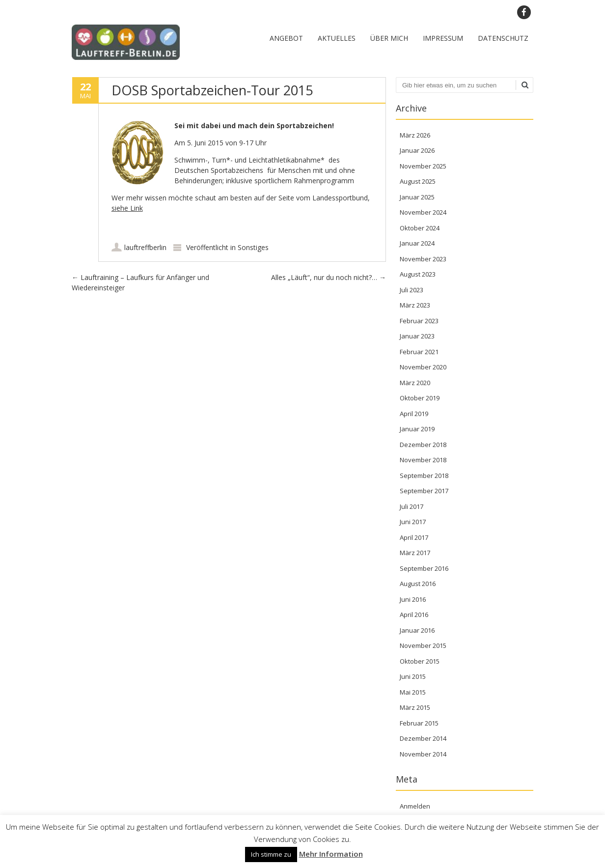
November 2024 (423, 212)
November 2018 (423, 460)
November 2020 (423, 367)
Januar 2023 (417, 336)
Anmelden (415, 806)
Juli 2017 (412, 506)
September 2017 (424, 491)
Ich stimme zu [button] (271, 854)
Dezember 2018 (423, 445)
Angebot (286, 38)
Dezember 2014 (423, 738)
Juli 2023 (412, 290)
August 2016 (418, 584)
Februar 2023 (419, 321)
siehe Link (127, 208)
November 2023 (423, 259)
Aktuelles (337, 38)
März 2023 (415, 305)
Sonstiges (253, 247)
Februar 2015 (419, 723)
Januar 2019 (417, 429)
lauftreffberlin (145, 247)
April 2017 (414, 537)
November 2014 (423, 754)
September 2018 (424, 476)
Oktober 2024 (420, 228)
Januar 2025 (417, 197)
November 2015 (423, 645)
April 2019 (414, 414)
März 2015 (415, 707)
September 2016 (424, 568)
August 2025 (418, 181)
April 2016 (414, 615)
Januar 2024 (417, 243)
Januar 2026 (417, 150)
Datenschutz (503, 38)
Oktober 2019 (420, 398)
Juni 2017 (413, 522)
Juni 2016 (413, 599)
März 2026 (415, 135)
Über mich (389, 38)
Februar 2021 (419, 352)
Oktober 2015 (420, 661)
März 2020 (415, 383)
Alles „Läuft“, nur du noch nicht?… (329, 277)
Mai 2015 (413, 692)
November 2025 (423, 166)
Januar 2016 (417, 630)
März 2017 (415, 553)
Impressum (443, 38)
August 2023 (418, 274)
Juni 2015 (413, 676)
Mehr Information (331, 854)
